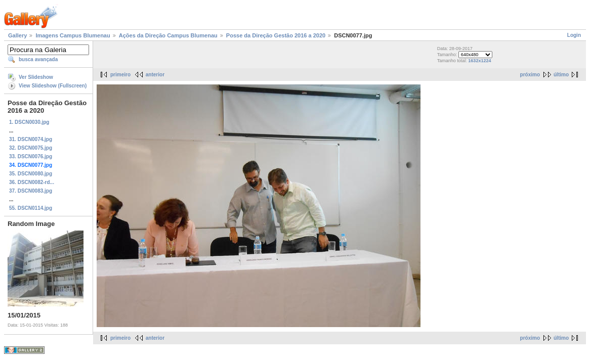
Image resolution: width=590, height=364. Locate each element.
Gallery (17, 35)
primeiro (120, 75)
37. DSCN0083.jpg (31, 191)
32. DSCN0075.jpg (31, 148)
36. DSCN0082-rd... (32, 182)
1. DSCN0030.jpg (29, 122)
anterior (155, 75)
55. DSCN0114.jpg (31, 208)
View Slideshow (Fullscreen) (53, 86)
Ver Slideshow (36, 77)
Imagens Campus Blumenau (73, 35)
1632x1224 (479, 61)
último (561, 75)
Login (574, 35)
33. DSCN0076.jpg (31, 156)
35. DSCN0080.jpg (31, 174)
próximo (530, 75)
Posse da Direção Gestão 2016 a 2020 (276, 35)
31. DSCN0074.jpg (31, 139)
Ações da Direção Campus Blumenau (168, 35)
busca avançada (38, 59)
